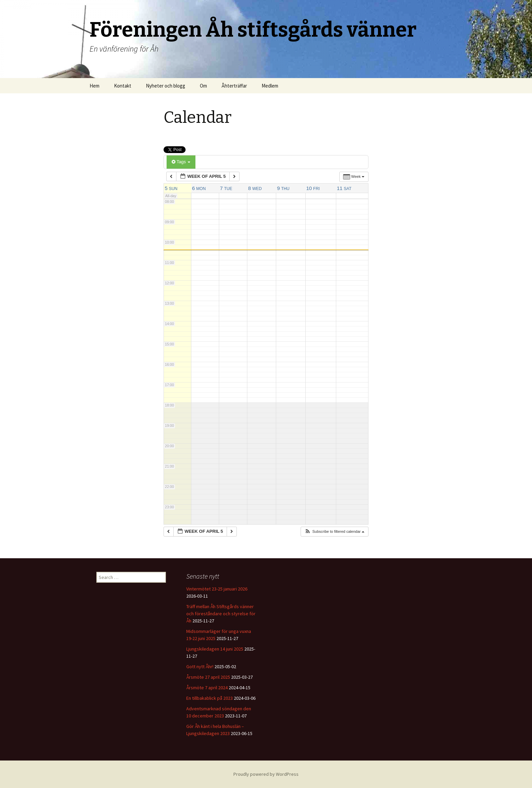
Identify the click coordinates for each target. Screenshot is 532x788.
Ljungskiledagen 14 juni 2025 (215, 649)
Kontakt (123, 86)
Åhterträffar (234, 86)
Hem (94, 86)
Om (203, 86)
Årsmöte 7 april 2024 (207, 688)
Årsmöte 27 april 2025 (208, 677)
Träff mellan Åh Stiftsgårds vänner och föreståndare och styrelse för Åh (221, 614)
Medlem (270, 86)
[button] (334, 532)
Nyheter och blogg (166, 86)
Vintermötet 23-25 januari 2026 (217, 589)
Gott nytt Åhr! (200, 667)
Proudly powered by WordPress (266, 774)
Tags (181, 162)
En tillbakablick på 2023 (210, 698)
